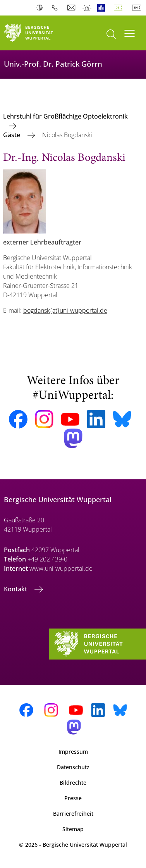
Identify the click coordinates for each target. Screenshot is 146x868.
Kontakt (16, 589)
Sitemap (73, 829)
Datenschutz (73, 767)
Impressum (73, 752)
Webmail (72, 8)
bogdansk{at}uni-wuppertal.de (65, 310)
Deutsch (120, 8)
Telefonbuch (57, 8)
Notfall (87, 8)
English (138, 8)
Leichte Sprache (103, 8)
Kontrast (41, 8)
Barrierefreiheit (73, 814)
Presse (73, 798)
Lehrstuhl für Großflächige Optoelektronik (65, 116)
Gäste (12, 135)
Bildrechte (73, 783)
